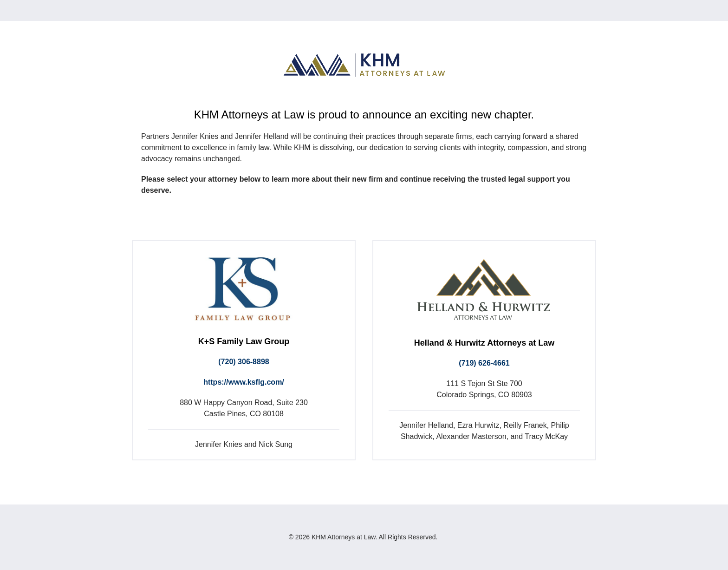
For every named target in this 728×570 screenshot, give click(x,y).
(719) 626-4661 (484, 363)
